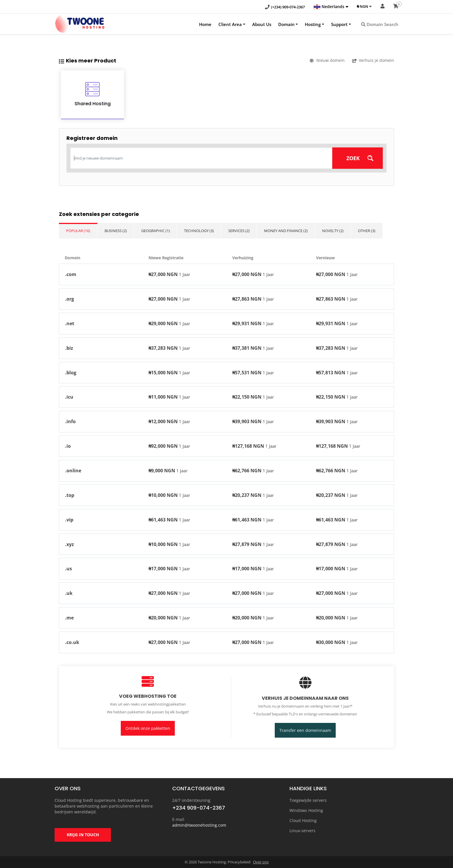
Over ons (261, 862)
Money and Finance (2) (288, 231)
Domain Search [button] (380, 24)
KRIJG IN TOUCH (83, 835)
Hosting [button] (313, 24)
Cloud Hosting (303, 820)
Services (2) (240, 231)
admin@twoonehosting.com (199, 825)
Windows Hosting (306, 810)
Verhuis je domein (373, 60)
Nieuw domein (327, 60)
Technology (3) (200, 231)
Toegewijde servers (308, 800)
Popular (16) (78, 231)
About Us (262, 24)
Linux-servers (302, 831)
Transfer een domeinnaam (305, 730)
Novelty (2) (335, 231)
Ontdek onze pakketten (148, 728)
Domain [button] (286, 24)
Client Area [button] (230, 24)
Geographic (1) (156, 231)
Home (205, 24)
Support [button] (339, 24)
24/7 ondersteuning (191, 800)
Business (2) (116, 231)
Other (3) (369, 231)
